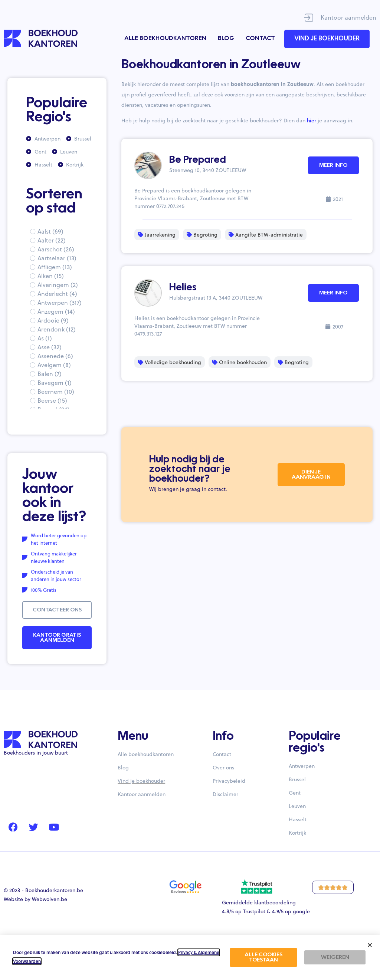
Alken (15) (51, 276)
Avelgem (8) (54, 365)
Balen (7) (50, 374)
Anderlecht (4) (57, 293)
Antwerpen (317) (60, 302)
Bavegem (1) (55, 382)
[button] (370, 945)
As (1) (45, 338)
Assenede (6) (55, 356)
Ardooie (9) (53, 320)
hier (312, 120)
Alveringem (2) (58, 285)
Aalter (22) (52, 240)
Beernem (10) (56, 391)
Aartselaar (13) (57, 258)
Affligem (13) (55, 267)
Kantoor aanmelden (348, 17)
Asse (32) (50, 347)
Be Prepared (198, 160)
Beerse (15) (52, 400)
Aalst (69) (50, 231)
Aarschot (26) (56, 249)
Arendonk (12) (57, 329)
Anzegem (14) (56, 311)
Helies (183, 288)
